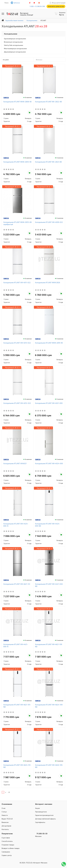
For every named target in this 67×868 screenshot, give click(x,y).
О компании (7, 804)
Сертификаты (40, 822)
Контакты (5, 829)
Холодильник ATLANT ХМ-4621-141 (17, 584)
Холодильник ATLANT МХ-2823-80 (48, 162)
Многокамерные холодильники (15, 48)
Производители (41, 812)
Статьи (4, 812)
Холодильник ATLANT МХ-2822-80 (48, 102)
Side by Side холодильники (14, 45)
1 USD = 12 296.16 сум (37, 6)
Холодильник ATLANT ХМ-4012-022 (17, 403)
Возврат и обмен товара (11, 848)
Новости (5, 815)
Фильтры (39, 60)
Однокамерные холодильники (15, 39)
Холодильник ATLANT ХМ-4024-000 (49, 463)
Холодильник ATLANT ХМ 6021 (15, 463)
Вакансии (5, 822)
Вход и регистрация (59, 3)
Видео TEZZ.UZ (7, 819)
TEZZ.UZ (12, 14)
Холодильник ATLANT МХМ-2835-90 (17, 162)
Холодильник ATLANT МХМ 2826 (48, 282)
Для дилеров (6, 826)
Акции (37, 808)
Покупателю (7, 833)
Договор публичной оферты (45, 819)
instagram (39, 3)
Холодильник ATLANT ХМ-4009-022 (49, 222)
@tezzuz (17, 3)
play (34, 3)
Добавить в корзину (29, 113)
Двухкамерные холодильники (15, 52)
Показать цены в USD (56, 6)
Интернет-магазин (44, 804)
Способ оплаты (7, 841)
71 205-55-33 (41, 833)
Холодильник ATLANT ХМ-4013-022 (17, 343)
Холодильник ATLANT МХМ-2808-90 (17, 102)
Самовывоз (6, 852)
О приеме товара (8, 845)
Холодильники (11, 34)
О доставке (6, 838)
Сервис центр (7, 855)
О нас (4, 808)
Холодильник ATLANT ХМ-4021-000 (49, 403)
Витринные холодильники (13, 42)
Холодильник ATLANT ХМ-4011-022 (17, 282)
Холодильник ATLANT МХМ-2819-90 (49, 343)
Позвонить (64, 864)
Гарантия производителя (44, 815)
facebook (30, 3)
